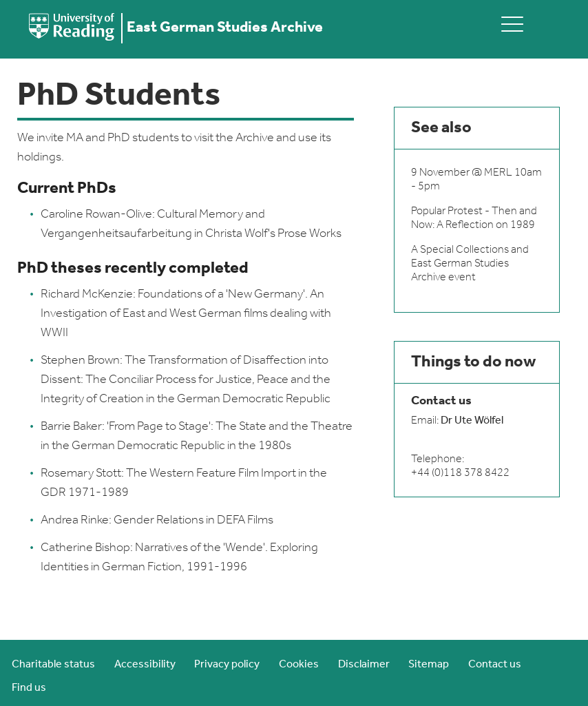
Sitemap (429, 665)
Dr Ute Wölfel (472, 421)
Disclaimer (364, 665)
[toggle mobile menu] (512, 24)
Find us (29, 688)
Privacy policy (227, 665)
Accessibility (145, 665)
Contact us (495, 665)
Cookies (299, 665)
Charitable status (53, 665)
